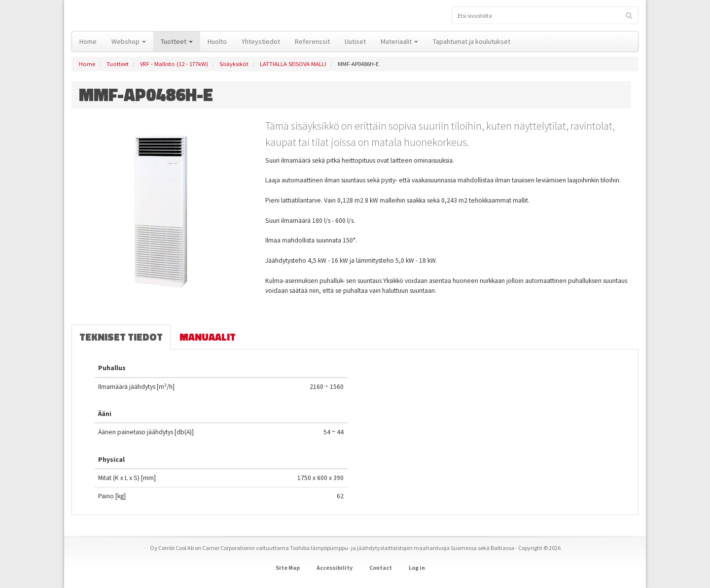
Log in (417, 568)
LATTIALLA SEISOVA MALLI (293, 64)
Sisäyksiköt (234, 64)
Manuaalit (208, 337)
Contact (381, 568)
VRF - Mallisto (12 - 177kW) (174, 64)
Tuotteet (118, 64)
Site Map (288, 568)
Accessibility (335, 568)
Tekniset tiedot (121, 337)
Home (87, 64)
